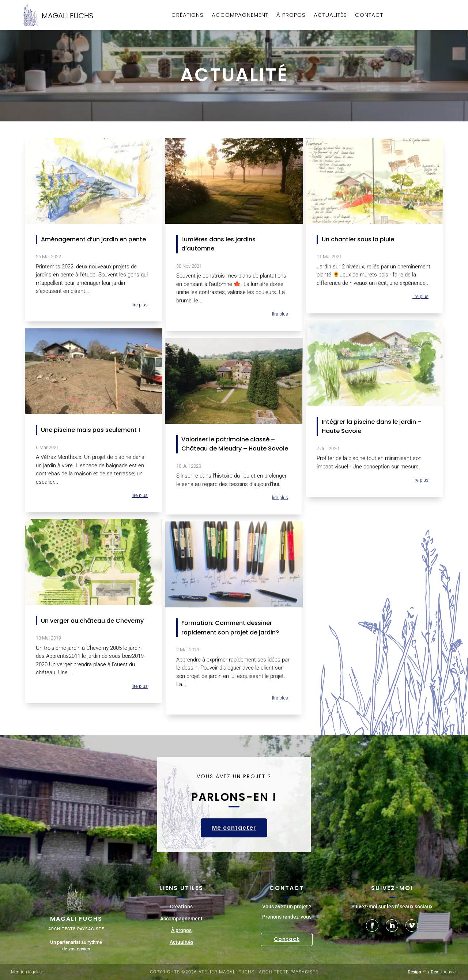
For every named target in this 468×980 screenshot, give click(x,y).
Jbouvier (448, 972)
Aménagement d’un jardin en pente (93, 239)
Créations (188, 16)
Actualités (330, 16)
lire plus (140, 305)
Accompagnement (240, 16)
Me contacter (234, 828)
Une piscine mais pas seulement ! (90, 430)
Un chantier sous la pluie (358, 239)
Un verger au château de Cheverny (92, 621)
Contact (369, 16)
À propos (291, 16)
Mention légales (26, 972)
